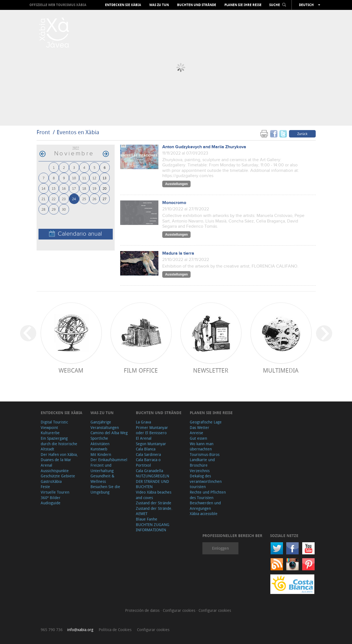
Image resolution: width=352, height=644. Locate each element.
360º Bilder (51, 498)
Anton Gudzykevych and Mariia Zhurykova (204, 147)
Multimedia (281, 370)
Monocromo (174, 203)
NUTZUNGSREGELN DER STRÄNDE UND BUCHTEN (152, 481)
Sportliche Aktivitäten (100, 441)
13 (105, 178)
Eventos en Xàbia (78, 132)
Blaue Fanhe (147, 519)
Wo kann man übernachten (202, 446)
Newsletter (211, 370)
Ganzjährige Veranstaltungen (105, 425)
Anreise (196, 433)
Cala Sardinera (148, 454)
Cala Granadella (149, 471)
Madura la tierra (178, 253)
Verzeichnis (200, 471)
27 (105, 199)
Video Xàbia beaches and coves (154, 495)
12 (94, 178)
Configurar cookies (180, 610)
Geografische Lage (206, 422)
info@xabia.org (80, 630)
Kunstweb (99, 449)
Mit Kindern (101, 454)
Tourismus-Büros (205, 454)
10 (74, 178)
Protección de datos (143, 610)
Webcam (71, 370)
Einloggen (220, 548)
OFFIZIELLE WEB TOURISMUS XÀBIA (58, 5)
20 (105, 188)
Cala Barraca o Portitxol (148, 462)
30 (64, 209)
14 (43, 188)
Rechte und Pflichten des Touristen (208, 495)
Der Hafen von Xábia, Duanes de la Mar (59, 457)
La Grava (143, 422)
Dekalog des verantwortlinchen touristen (206, 481)
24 (74, 199)
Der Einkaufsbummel (109, 460)
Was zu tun (159, 5)
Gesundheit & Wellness (102, 479)
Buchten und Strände (197, 5)
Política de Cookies (115, 630)
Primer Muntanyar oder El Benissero (152, 430)
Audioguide (51, 503)
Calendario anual (75, 234)
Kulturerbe (50, 433)
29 (54, 209)
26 (94, 199)
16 (64, 188)
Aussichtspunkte (55, 471)
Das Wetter (200, 427)
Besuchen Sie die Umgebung (105, 489)
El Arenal (144, 438)
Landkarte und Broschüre (202, 462)
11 (84, 178)
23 (64, 199)
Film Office (141, 370)
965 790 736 (52, 630)
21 (43, 199)
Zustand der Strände (154, 503)
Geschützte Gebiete (58, 476)
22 (54, 199)
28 (43, 209)
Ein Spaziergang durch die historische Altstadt (59, 444)
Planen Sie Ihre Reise (243, 5)
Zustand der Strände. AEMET (154, 511)
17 (74, 188)
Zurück (302, 134)
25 (84, 199)
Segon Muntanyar (151, 444)
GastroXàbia (51, 481)
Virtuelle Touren (55, 492)
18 (84, 188)
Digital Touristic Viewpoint (54, 425)
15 (54, 188)
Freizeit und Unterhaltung (102, 468)
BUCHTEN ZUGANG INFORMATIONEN (153, 527)
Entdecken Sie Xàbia (123, 5)
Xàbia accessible (204, 514)
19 (94, 188)
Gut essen (198, 438)
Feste (45, 487)
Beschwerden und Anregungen (205, 506)
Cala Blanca (146, 449)
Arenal (46, 465)
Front (43, 132)
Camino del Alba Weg (109, 433)
